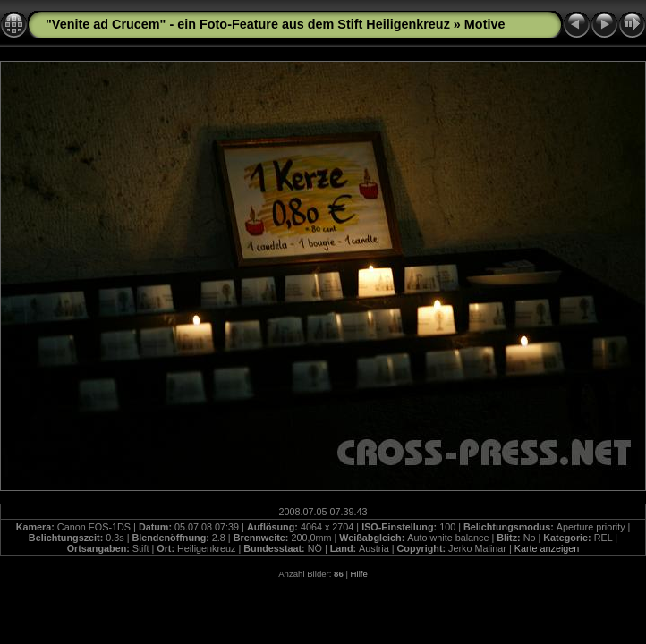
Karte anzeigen (547, 548)
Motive (485, 24)
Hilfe (359, 574)
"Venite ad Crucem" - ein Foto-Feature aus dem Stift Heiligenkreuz (248, 24)
